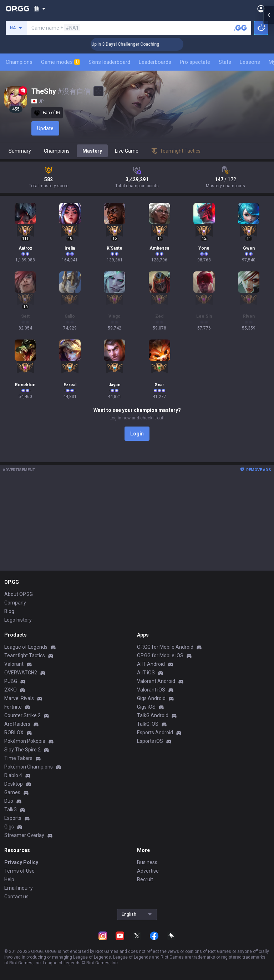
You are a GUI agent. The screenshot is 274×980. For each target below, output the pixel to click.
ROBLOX (14, 733)
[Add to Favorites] (98, 91)
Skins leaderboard (109, 62)
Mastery (92, 151)
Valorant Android (156, 681)
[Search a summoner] (240, 28)
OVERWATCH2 (21, 673)
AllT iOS (146, 673)
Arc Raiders (17, 724)
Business (147, 862)
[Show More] (39, 9)
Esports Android (155, 733)
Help (9, 879)
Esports (13, 818)
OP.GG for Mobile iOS (160, 655)
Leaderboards (155, 62)
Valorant (14, 664)
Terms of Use (19, 871)
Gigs (9, 827)
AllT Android (151, 664)
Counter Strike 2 (22, 715)
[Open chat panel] (269, 128)
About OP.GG (19, 594)
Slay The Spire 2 (22, 750)
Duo (9, 801)
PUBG (11, 681)
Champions (19, 62)
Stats (225, 62)
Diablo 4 (13, 775)
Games (12, 792)
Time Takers (18, 758)
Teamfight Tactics (25, 655)
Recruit (145, 879)
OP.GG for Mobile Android (165, 647)
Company (15, 603)
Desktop (14, 784)
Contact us (16, 897)
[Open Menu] (261, 9)
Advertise (148, 871)
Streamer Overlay (24, 835)
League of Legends (26, 647)
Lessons (250, 62)
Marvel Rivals (19, 698)
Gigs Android (151, 698)
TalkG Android (153, 715)
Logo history (18, 620)
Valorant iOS (151, 690)
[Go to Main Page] (17, 9)
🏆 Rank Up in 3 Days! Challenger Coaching (135, 44)
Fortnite (13, 707)
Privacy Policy (21, 862)
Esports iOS (150, 741)
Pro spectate (195, 62)
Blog (9, 611)
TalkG (11, 810)
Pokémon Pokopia (25, 741)
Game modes (60, 62)
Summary (20, 151)
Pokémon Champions (29, 767)
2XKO (11, 690)
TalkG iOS (148, 724)
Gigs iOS (146, 707)
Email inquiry (19, 888)
